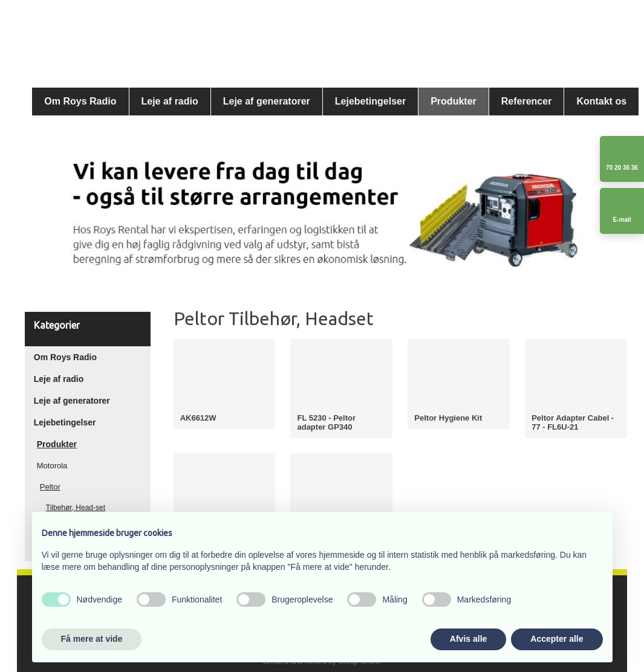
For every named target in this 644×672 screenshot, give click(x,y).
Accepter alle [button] (557, 639)
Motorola (52, 466)
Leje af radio (170, 101)
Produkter (454, 101)
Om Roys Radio (80, 101)
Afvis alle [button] (468, 639)
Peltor (50, 487)
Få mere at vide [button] (92, 639)
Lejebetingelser (370, 101)
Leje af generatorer (267, 101)
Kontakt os (601, 101)
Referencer (527, 101)
